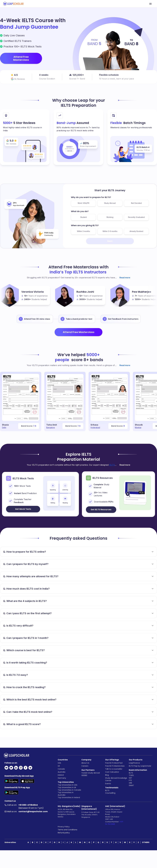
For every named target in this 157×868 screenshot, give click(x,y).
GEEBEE (84, 775)
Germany (62, 778)
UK (59, 766)
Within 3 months (83, 231)
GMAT (131, 785)
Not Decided (136, 203)
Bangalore (51, 427)
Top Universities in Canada (69, 790)
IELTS (107, 790)
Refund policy (64, 833)
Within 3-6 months (110, 231)
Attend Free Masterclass (21, 58)
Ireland (61, 775)
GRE (130, 783)
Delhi (4, 427)
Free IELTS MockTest (114, 763)
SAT (130, 778)
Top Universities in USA (67, 785)
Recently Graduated (136, 217)
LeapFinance (134, 763)
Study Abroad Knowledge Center (116, 779)
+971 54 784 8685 (114, 823)
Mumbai (138, 427)
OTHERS (146, 842)
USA (59, 763)
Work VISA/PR (83, 203)
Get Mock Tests (23, 509)
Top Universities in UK (67, 787)
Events (108, 784)
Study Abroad (110, 203)
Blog (107, 775)
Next (110, 241)
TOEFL (131, 775)
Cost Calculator (112, 772)
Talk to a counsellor (114, 769)
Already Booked (136, 231)
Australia (62, 772)
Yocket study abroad (91, 773)
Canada (61, 769)
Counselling (110, 793)
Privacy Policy (64, 827)
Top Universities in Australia (66, 794)
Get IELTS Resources (101, 510)
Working (110, 217)
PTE (130, 780)
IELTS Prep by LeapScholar (140, 766)
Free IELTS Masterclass (115, 766)
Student (83, 217)
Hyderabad (95, 427)
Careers (85, 766)
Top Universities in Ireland (69, 797)
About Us (85, 763)
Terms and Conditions (67, 830)
